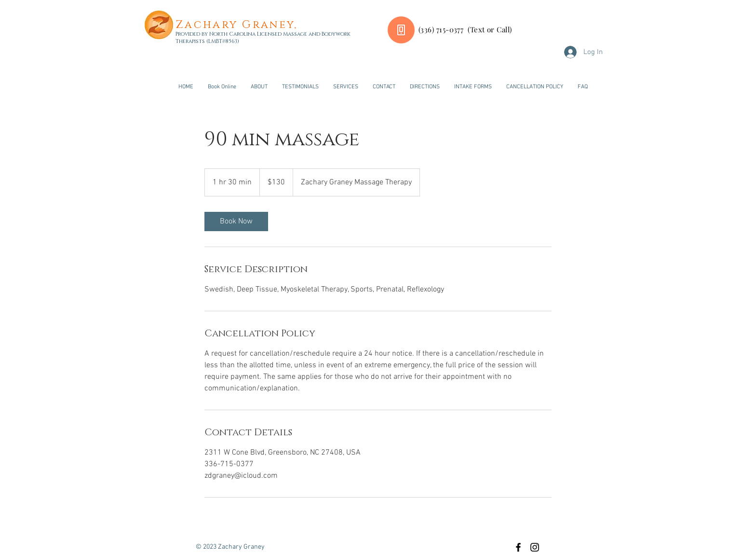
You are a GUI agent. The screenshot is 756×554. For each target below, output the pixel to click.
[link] (236, 222)
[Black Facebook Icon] (518, 547)
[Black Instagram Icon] (535, 547)
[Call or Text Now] (401, 30)
